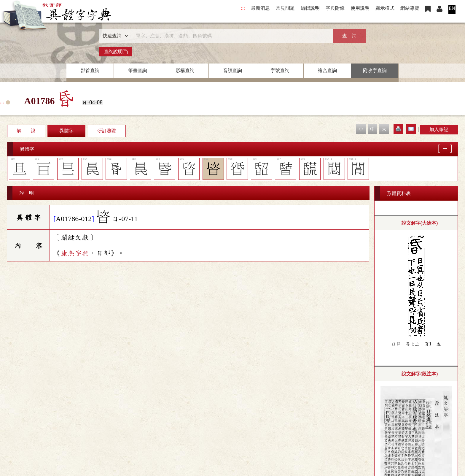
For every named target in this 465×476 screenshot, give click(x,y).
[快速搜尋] (230, 36)
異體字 (66, 131)
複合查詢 (327, 70)
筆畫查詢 (138, 70)
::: (243, 8)
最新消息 (260, 8)
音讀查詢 (232, 70)
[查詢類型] (114, 36)
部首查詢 (90, 70)
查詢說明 (116, 52)
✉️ (411, 129)
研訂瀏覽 (107, 131)
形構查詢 (185, 70)
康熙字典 (75, 253)
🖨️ (398, 129)
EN (452, 8)
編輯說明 (310, 8)
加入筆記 (439, 130)
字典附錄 (335, 8)
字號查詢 (280, 70)
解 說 (26, 131)
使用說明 (360, 8)
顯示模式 (385, 8)
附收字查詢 (375, 70)
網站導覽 (410, 8)
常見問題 (285, 8)
